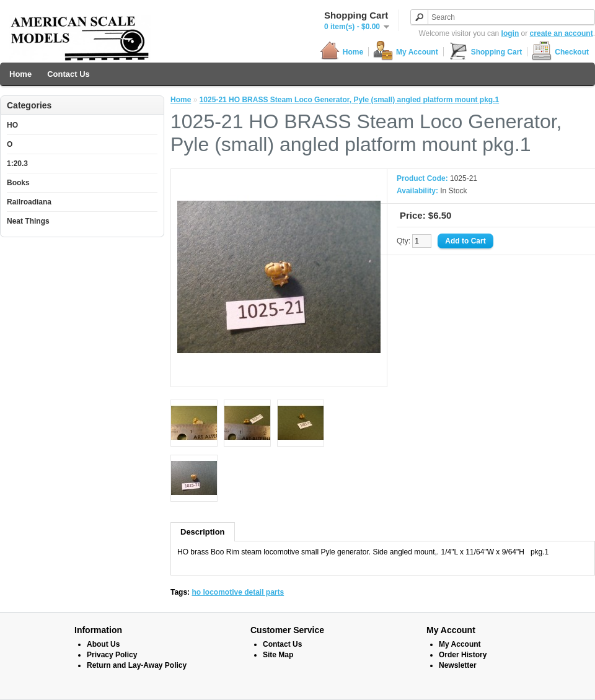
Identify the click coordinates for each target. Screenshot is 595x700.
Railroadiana (29, 202)
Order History (463, 655)
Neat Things (28, 221)
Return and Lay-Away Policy (137, 665)
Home (342, 52)
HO (12, 125)
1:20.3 (17, 164)
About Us (103, 644)
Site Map (278, 655)
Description (203, 532)
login (510, 33)
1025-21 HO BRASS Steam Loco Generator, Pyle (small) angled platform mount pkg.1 (349, 100)
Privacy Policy (112, 655)
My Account (406, 52)
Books (18, 183)
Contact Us (68, 74)
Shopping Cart (485, 52)
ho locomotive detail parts (238, 592)
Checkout (560, 52)
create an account (562, 33)
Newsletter (458, 665)
